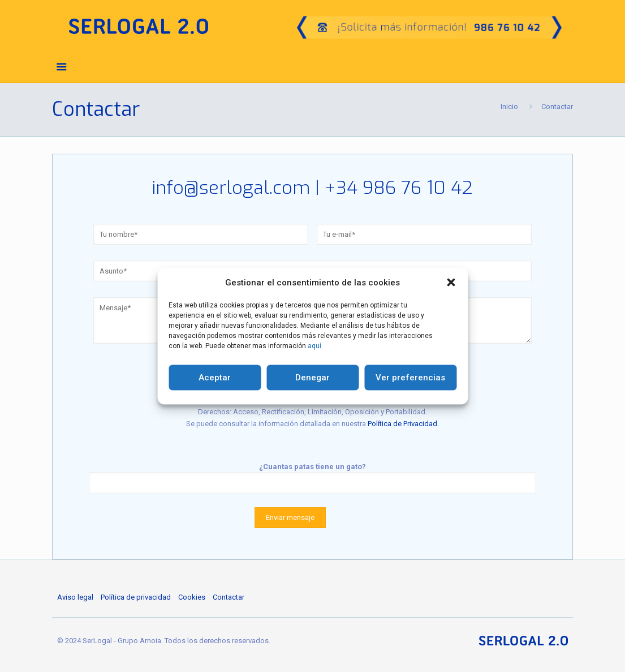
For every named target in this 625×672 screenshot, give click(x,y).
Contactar (229, 597)
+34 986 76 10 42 (399, 188)
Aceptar (215, 378)
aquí (314, 345)
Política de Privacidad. (403, 424)
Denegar (312, 378)
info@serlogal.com (231, 188)
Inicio (509, 107)
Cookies (192, 597)
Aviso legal (75, 597)
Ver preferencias (410, 378)
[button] (451, 283)
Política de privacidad (136, 597)
